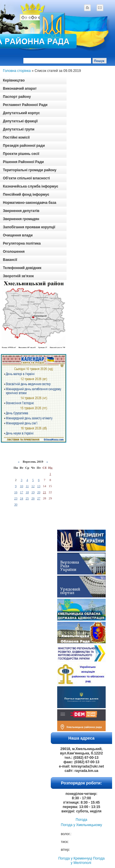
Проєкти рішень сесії (21, 154)
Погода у (82, 825)
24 (21, 498)
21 (45, 492)
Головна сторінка (17, 71)
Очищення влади (18, 235)
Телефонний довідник (22, 268)
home (87, 8)
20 (39, 492)
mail (100, 8)
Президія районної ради (24, 146)
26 (33, 498)
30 (16, 504)
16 (16, 492)
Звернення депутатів (21, 211)
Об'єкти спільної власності (26, 178)
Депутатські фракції (20, 121)
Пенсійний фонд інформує (26, 195)
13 (39, 486)
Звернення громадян (21, 219)
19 (33, 492)
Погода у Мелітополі (88, 861)
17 (21, 492)
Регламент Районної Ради (25, 105)
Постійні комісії (16, 137)
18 (27, 492)
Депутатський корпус (21, 113)
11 (27, 486)
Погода (81, 820)
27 (39, 498)
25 (27, 498)
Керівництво (14, 80)
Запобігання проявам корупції (29, 227)
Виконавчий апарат (20, 89)
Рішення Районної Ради (23, 162)
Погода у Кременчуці (75, 858)
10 (21, 486)
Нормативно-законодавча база (30, 203)
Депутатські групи (19, 129)
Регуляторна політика (22, 243)
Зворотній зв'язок (18, 276)
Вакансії (10, 260)
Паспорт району (17, 97)
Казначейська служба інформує (31, 186)
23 (16, 498)
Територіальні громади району (30, 170)
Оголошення (14, 252)
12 (33, 486)
